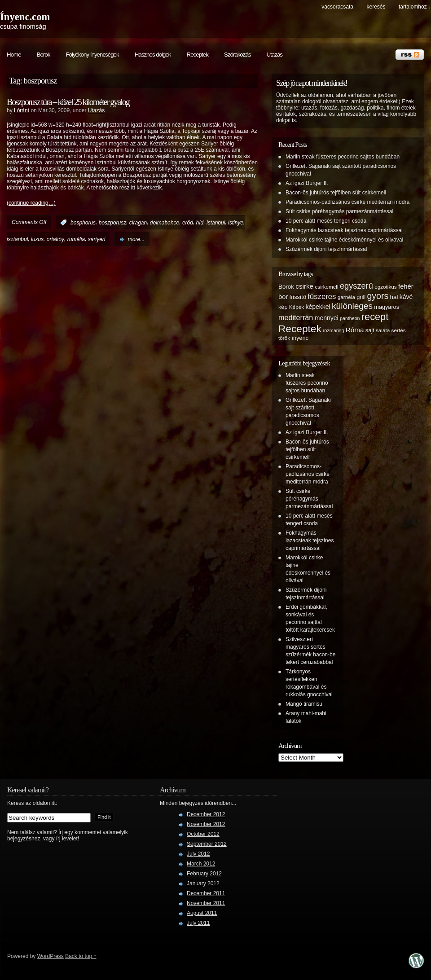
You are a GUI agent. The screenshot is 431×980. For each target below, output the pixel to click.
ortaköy (55, 239)
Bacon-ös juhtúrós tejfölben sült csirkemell (336, 193)
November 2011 (206, 903)
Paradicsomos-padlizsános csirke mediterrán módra (347, 202)
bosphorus (83, 223)
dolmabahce (165, 223)
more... (136, 239)
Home (14, 55)
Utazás (274, 55)
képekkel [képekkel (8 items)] (318, 307)
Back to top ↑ (81, 956)
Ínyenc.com (25, 17)
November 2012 (206, 824)
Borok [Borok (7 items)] (286, 287)
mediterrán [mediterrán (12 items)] (296, 317)
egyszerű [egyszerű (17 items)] (356, 286)
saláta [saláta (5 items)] (383, 330)
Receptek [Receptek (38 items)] (300, 329)
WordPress (51, 956)
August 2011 (202, 913)
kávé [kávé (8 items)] (406, 297)
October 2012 (203, 834)
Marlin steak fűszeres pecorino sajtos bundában (343, 157)
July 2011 (198, 923)
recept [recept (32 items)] (375, 317)
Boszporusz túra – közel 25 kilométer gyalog (68, 102)
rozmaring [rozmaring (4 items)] (333, 330)
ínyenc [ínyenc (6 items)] (300, 338)
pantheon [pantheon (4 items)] (350, 318)
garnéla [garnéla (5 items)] (346, 297)
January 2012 (203, 883)
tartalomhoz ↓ (415, 7)
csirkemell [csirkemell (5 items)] (326, 287)
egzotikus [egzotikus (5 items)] (386, 287)
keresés (376, 7)
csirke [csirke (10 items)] (304, 286)
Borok (44, 55)
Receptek (198, 55)
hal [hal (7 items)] (394, 297)
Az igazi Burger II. (307, 183)
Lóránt (22, 110)
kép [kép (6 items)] (283, 307)
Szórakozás (237, 55)
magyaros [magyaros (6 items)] (387, 307)
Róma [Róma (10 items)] (355, 330)
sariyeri (97, 239)
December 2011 (206, 893)
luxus (37, 239)
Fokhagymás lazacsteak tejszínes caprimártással (344, 230)
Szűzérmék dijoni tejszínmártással (326, 249)
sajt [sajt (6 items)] (370, 330)
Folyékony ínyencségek (92, 55)
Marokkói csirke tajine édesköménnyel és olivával (344, 240)
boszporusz (112, 223)
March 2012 (201, 864)
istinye (236, 223)
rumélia (76, 239)
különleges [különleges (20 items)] (352, 306)
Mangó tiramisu (304, 704)
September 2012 (207, 844)
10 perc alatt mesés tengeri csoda (326, 221)
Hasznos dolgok (153, 55)
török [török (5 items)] (284, 338)
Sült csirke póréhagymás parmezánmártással (339, 211)
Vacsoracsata (337, 7)
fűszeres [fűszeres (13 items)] (322, 297)
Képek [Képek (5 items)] (297, 307)
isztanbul (17, 239)
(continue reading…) (31, 203)
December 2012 (206, 814)
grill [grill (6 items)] (361, 297)
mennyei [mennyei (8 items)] (327, 318)
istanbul (216, 223)
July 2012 (198, 854)
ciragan (138, 223)
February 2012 (204, 874)
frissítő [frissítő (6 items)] (298, 297)
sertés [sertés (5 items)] (399, 330)
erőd (188, 223)
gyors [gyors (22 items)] (378, 296)
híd (200, 223)
